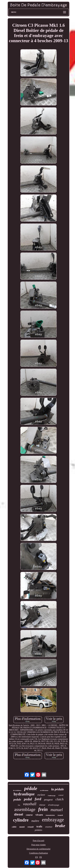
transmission (50, 815)
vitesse (42, 805)
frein (43, 809)
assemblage (25, 809)
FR (41, 857)
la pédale (58, 789)
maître (35, 821)
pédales (39, 830)
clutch (60, 799)
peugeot (48, 800)
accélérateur (44, 790)
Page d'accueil (39, 841)
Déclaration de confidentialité (39, 849)
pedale (17, 799)
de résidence (17, 790)
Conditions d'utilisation (39, 853)
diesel (18, 814)
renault (30, 827)
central (61, 795)
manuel (57, 810)
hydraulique (24, 794)
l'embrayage (52, 796)
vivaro (39, 815)
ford (38, 799)
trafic (40, 827)
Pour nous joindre (39, 845)
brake (60, 826)
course (29, 815)
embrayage (53, 820)
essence (49, 827)
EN (37, 857)
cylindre (21, 820)
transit (60, 815)
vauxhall (30, 804)
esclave (41, 795)
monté (22, 827)
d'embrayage (54, 805)
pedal (28, 799)
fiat (19, 805)
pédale (31, 788)
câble (14, 827)
